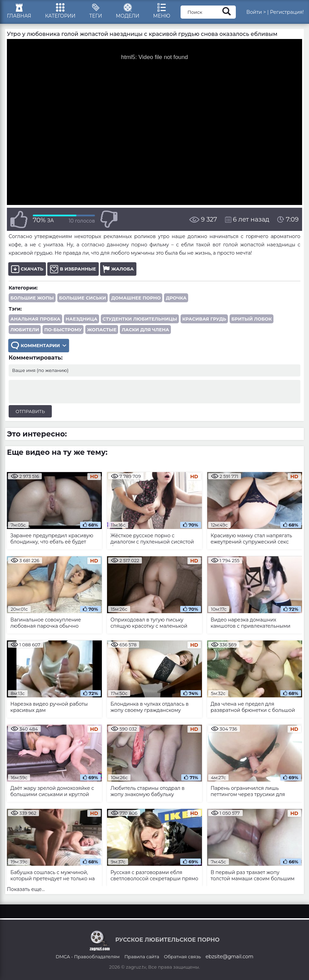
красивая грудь (204, 319)
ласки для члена (145, 330)
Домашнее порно (136, 298)
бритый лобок (252, 319)
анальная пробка (35, 319)
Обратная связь (182, 957)
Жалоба (118, 269)
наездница (81, 319)
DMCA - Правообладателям (88, 957)
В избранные (73, 269)
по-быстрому (63, 330)
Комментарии (39, 346)
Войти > (256, 12)
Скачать (27, 269)
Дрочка (176, 298)
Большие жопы (32, 298)
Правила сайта (142, 957)
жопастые (102, 330)
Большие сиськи (83, 298)
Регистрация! (287, 12)
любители (25, 330)
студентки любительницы (140, 319)
